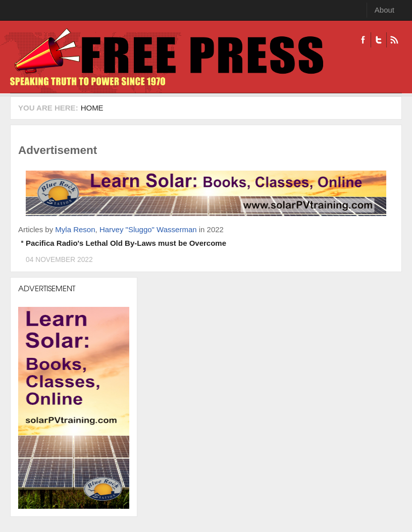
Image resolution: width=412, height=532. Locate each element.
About (384, 10)
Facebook (363, 40)
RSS (394, 40)
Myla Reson (75, 229)
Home (92, 108)
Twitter (378, 40)
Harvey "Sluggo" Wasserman (148, 229)
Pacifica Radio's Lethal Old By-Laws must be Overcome (126, 243)
